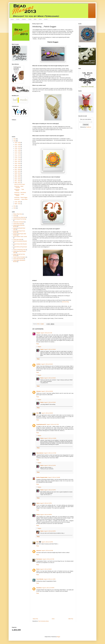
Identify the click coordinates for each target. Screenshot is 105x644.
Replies (39, 347)
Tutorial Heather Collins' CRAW (20, 237)
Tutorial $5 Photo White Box (19, 217)
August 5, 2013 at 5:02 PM (50, 490)
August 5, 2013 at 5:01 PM (50, 465)
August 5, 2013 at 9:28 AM (47, 413)
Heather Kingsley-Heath (42, 477)
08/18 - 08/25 (18, 179)
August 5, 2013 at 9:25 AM (50, 378)
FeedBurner (89, 127)
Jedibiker (39, 364)
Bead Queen (39, 559)
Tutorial (15, 216)
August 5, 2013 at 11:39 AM (50, 438)
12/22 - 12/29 (18, 144)
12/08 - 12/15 (18, 148)
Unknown (39, 391)
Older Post (71, 619)
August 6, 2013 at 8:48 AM (46, 569)
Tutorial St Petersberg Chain (19, 250)
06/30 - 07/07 (18, 204)
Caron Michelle (40, 579)
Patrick (42, 349)
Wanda (38, 569)
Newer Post (35, 619)
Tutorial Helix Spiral (17, 239)
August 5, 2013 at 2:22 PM (46, 503)
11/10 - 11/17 (18, 156)
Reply (38, 344)
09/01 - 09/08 (18, 175)
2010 (15, 208)
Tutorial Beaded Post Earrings (20, 219)
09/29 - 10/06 (18, 167)
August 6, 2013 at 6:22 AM (47, 551)
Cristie (18, 19)
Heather (24, 19)
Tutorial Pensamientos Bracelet (20, 241)
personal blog (65, 302)
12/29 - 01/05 (18, 143)
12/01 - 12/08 (18, 150)
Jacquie (38, 333)
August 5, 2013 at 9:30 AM (50, 349)
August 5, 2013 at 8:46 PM (50, 531)
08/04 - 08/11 (18, 183)
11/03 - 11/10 (18, 158)
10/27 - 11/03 (18, 160)
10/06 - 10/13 (18, 166)
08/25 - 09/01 (18, 177)
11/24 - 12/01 (18, 152)
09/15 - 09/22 (18, 171)
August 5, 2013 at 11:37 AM (50, 453)
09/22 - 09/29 (18, 169)
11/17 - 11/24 (18, 154)
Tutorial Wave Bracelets (18, 259)
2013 (15, 141)
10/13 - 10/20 (18, 164)
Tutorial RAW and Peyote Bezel (20, 247)
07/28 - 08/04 (18, 202)
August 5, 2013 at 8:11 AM (46, 333)
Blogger (58, 637)
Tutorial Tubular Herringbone (19, 257)
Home (12, 19)
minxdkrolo (39, 588)
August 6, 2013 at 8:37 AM (48, 559)
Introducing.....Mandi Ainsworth (19, 187)
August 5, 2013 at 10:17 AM (53, 424)
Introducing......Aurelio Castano (19, 195)
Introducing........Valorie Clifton (21, 199)
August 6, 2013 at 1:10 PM (50, 579)
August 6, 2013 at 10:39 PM (48, 588)
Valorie (38, 503)
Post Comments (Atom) (44, 621)
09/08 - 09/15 (18, 173)
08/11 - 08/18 (18, 181)
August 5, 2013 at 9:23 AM (50, 402)
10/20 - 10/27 (18, 162)
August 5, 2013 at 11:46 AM (54, 477)
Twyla (30, 19)
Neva (40, 19)
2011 (15, 206)
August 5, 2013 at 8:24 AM (47, 364)
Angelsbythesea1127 (41, 424)
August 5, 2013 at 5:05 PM (46, 515)
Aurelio (46, 19)
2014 (15, 139)
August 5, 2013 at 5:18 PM (47, 542)
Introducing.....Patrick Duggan (21, 198)
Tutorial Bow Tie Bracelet (19, 222)
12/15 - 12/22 (18, 146)
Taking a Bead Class (18, 214)
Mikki (35, 19)
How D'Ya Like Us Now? (20, 184)
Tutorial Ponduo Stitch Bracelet (20, 244)
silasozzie (39, 551)
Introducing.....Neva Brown (20, 193)
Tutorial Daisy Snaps (18, 224)
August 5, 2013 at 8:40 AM (47, 391)
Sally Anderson (40, 453)
